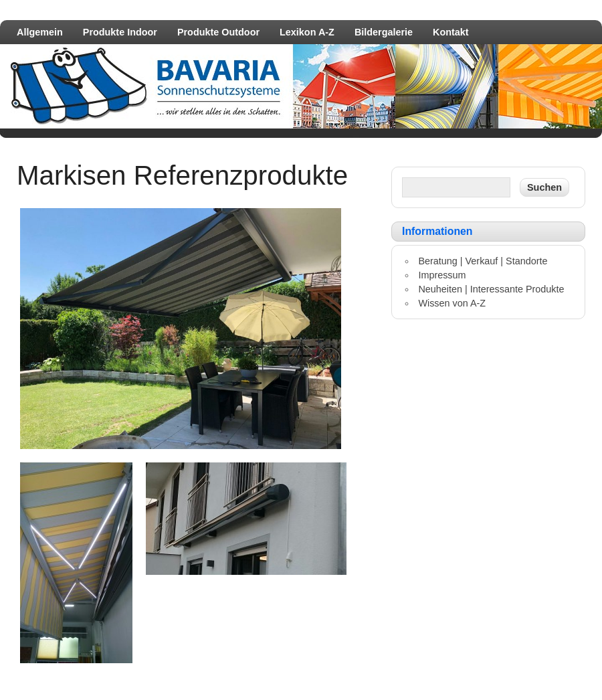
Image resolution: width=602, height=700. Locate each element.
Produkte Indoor (120, 32)
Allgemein (40, 32)
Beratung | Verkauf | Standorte (483, 261)
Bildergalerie (384, 32)
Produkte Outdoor (218, 32)
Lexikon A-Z (307, 32)
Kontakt (451, 32)
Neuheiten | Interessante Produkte (491, 289)
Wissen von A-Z (452, 303)
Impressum (442, 275)
